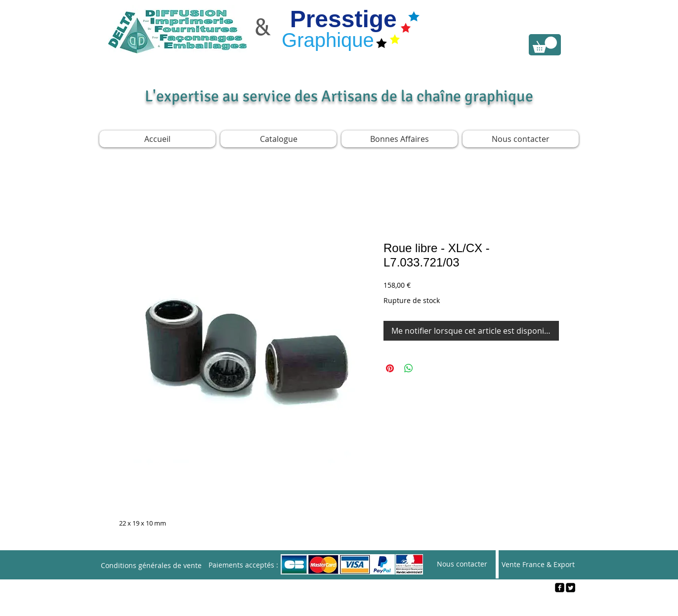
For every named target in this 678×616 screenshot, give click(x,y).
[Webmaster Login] (339, 604)
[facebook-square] (560, 588)
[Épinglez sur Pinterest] (390, 368)
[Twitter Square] (571, 588)
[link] (545, 45)
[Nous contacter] (462, 564)
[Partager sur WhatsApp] (409, 368)
